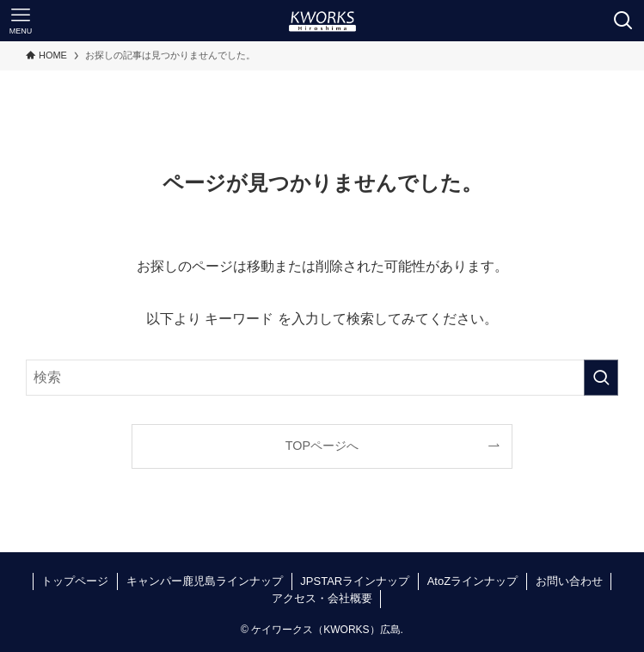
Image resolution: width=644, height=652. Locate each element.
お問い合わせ (569, 581)
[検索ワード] (322, 378)
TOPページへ (322, 446)
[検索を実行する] (601, 378)
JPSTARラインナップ (355, 581)
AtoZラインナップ (472, 581)
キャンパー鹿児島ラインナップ (205, 581)
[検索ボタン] (623, 21)
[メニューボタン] (21, 21)
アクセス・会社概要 (322, 598)
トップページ (75, 581)
